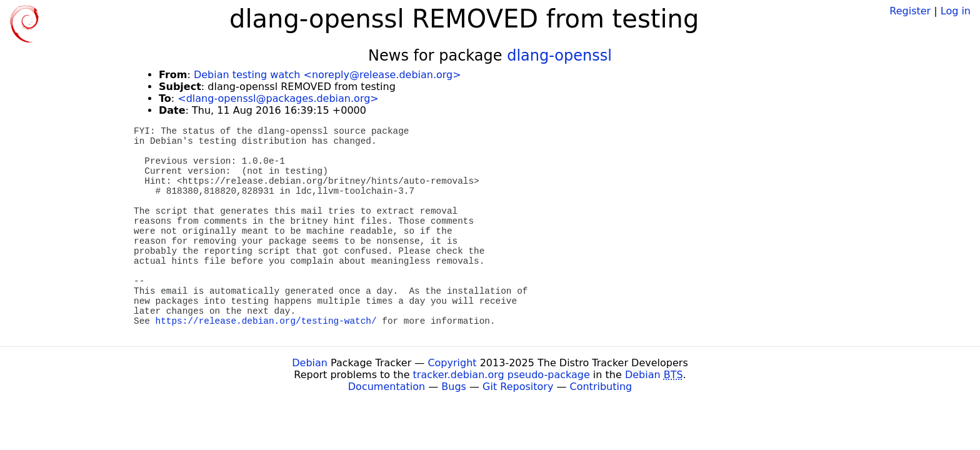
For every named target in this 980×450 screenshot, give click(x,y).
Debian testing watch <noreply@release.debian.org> (327, 75)
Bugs (454, 387)
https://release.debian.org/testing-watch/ (266, 321)
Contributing (601, 387)
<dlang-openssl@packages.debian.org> (278, 98)
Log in (956, 11)
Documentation (387, 387)
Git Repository (518, 387)
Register (910, 11)
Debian (310, 363)
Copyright (452, 363)
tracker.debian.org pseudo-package (502, 375)
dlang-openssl (559, 56)
